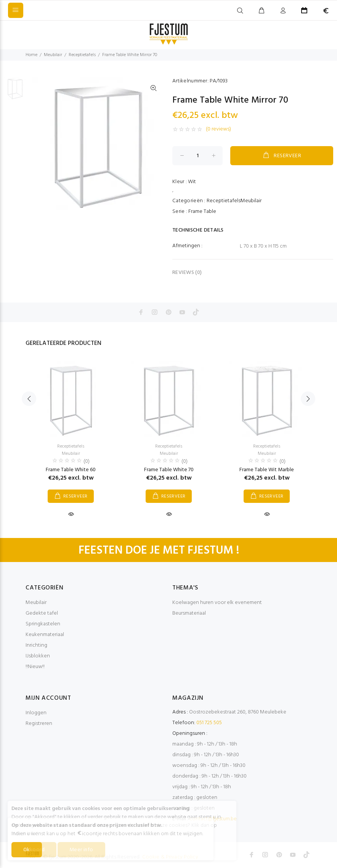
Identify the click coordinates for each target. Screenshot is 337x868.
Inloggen (36, 713)
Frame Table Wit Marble (267, 470)
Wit (192, 182)
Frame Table (202, 212)
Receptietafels (82, 55)
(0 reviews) (218, 129)
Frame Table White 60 (71, 470)
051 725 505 (209, 723)
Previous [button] (29, 399)
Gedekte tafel (42, 613)
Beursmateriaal (189, 613)
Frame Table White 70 (169, 470)
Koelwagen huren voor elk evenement (217, 603)
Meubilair (53, 55)
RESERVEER (282, 156)
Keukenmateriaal (45, 635)
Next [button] (308, 399)
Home (31, 55)
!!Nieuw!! (35, 667)
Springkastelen (43, 624)
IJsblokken (38, 656)
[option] (15, 92)
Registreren (39, 724)
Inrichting (36, 645)
